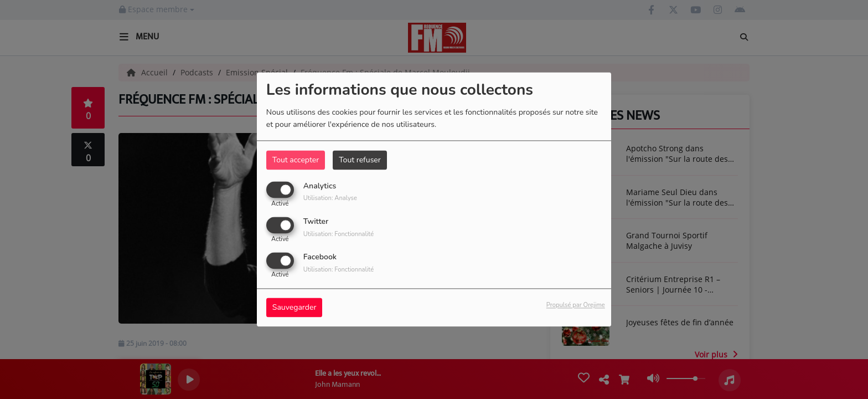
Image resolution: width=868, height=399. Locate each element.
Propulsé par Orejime (576, 306)
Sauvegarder (294, 308)
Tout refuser (360, 160)
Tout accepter (296, 160)
